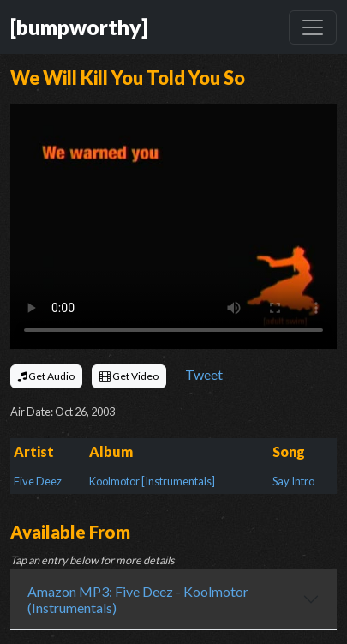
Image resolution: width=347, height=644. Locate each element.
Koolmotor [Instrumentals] (152, 481)
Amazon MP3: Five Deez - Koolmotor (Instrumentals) (138, 599)
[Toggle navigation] (313, 27)
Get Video (129, 376)
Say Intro (293, 481)
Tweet (204, 374)
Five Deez (38, 481)
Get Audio (46, 376)
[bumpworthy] (79, 27)
